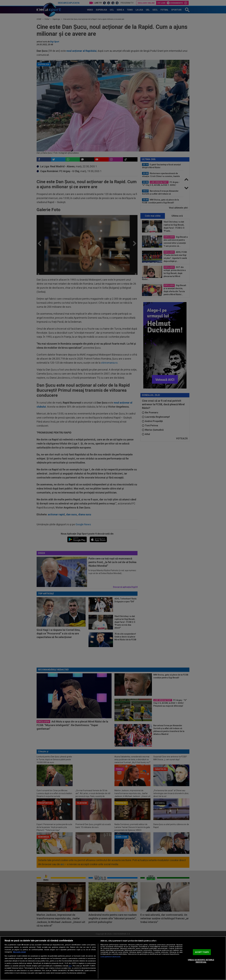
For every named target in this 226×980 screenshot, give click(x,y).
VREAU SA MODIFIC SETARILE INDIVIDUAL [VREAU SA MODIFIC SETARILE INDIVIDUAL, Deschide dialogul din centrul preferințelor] (201, 961)
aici (70, 966)
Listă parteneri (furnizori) (110, 957)
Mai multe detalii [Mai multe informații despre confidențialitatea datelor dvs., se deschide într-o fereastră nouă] (19, 952)
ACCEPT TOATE (202, 952)
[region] (113, 958)
